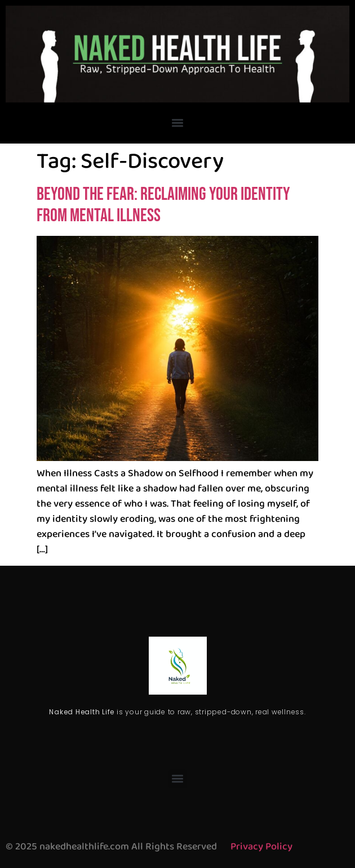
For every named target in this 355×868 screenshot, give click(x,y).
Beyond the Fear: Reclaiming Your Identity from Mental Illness (163, 205)
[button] (178, 123)
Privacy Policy (261, 847)
